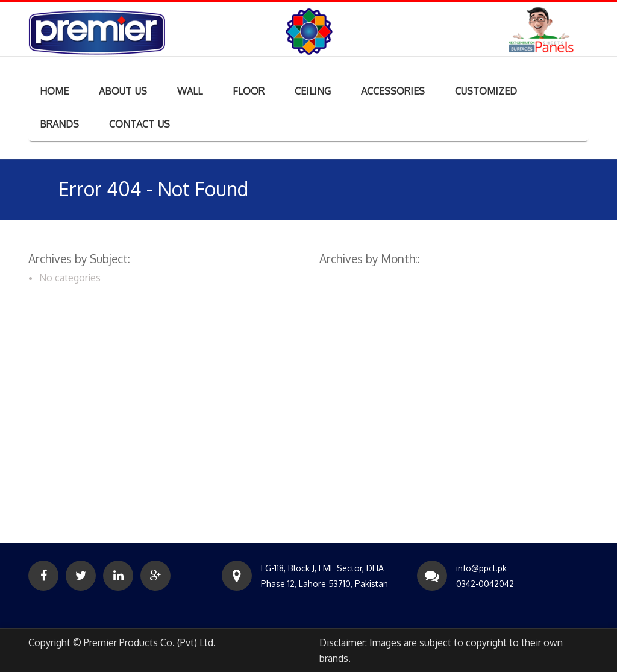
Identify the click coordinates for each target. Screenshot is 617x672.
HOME (54, 91)
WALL (190, 91)
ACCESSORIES (393, 91)
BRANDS (59, 124)
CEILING (313, 91)
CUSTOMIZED (486, 91)
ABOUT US (123, 91)
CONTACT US (139, 124)
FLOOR (249, 91)
